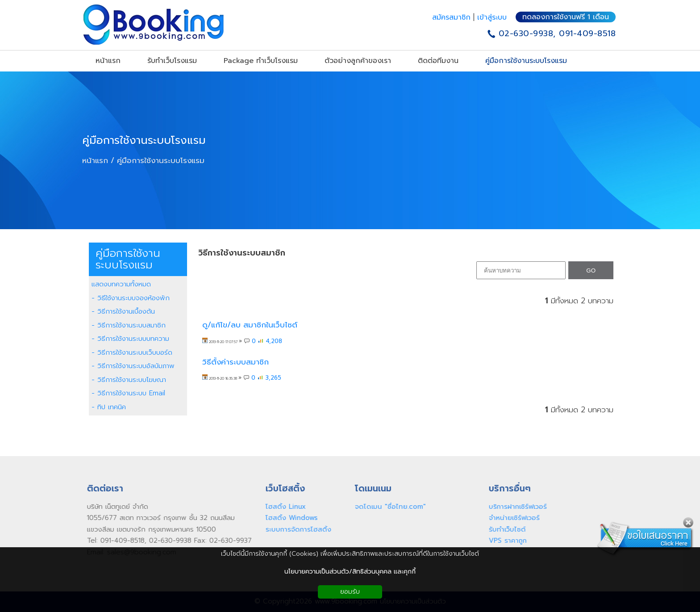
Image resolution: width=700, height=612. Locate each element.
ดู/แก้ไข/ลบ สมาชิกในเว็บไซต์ (250, 325)
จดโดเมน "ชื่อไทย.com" (388, 507)
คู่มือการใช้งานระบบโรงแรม (144, 140)
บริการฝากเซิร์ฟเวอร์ (516, 507)
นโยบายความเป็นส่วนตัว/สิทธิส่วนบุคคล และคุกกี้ (350, 572)
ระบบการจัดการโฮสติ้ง (296, 529)
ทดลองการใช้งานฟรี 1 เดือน (566, 17)
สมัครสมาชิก (453, 17)
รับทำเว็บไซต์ (505, 529)
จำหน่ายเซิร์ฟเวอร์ (512, 518)
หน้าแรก (95, 160)
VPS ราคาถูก (506, 541)
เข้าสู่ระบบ (492, 17)
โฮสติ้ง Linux (283, 507)
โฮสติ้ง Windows (290, 518)
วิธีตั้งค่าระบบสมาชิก (235, 362)
